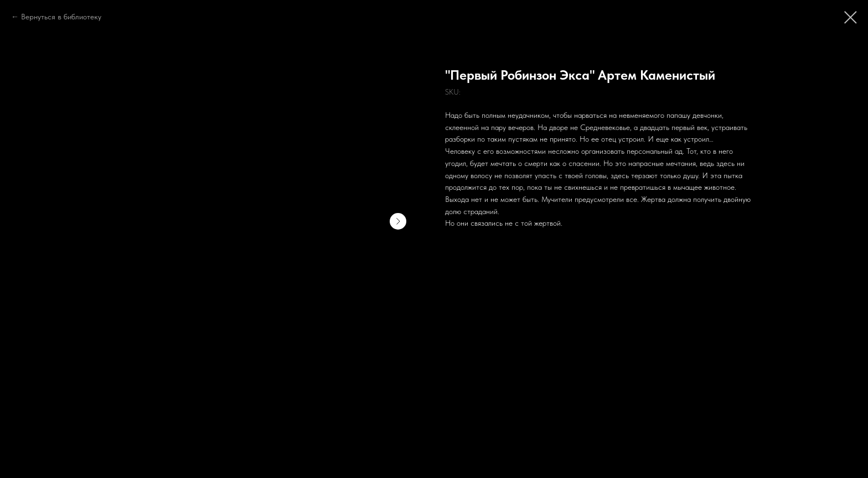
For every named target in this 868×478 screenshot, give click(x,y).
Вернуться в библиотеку (61, 17)
